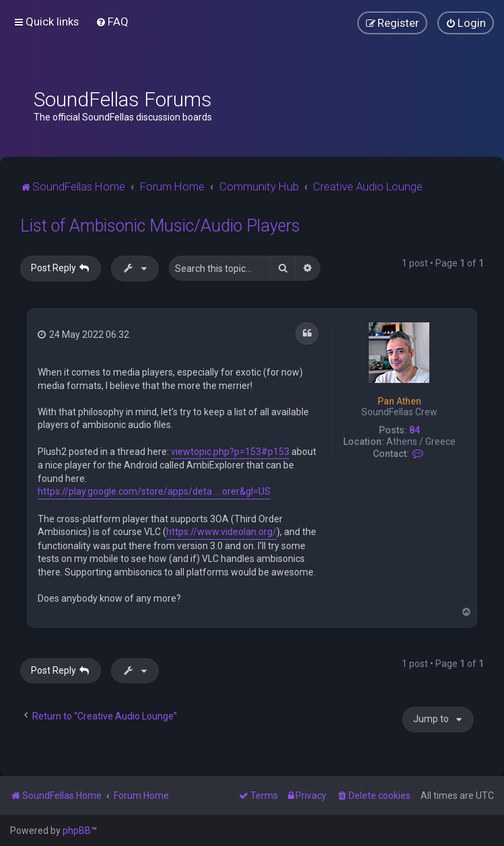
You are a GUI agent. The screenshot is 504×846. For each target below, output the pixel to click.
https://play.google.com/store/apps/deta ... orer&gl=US (154, 491)
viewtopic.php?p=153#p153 (230, 452)
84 (415, 430)
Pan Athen (399, 401)
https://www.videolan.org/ (221, 532)
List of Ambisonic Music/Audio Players (160, 226)
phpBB (77, 831)
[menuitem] (112, 22)
